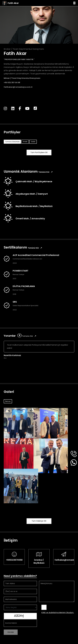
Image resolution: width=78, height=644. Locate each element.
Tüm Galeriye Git (39, 521)
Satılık (33, 142)
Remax (8, 401)
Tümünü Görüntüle (12, 142)
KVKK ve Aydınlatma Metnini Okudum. (58, 613)
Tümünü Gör (45, 172)
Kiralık (25, 142)
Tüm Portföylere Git (39, 152)
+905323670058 (14, 560)
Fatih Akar (13, 3)
